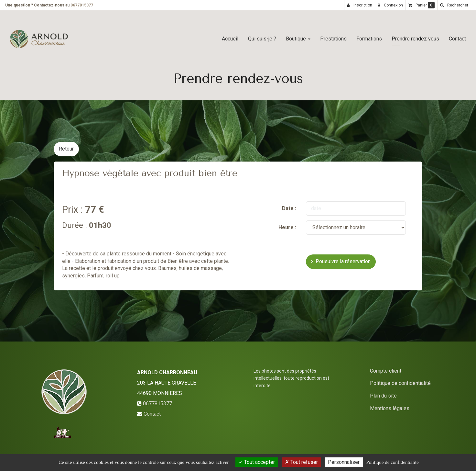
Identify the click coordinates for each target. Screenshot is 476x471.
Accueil (230, 36)
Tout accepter (257, 462)
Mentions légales (390, 408)
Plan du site (383, 396)
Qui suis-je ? (262, 36)
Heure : (287, 227)
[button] (454, 5)
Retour (66, 149)
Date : (289, 208)
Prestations (333, 36)
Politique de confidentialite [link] (392, 462)
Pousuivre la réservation (341, 261)
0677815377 (82, 5)
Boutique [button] (298, 36)
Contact (457, 36)
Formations (369, 36)
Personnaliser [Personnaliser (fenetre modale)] (344, 462)
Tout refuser (301, 462)
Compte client (386, 371)
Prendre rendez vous (415, 36)
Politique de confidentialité (400, 383)
